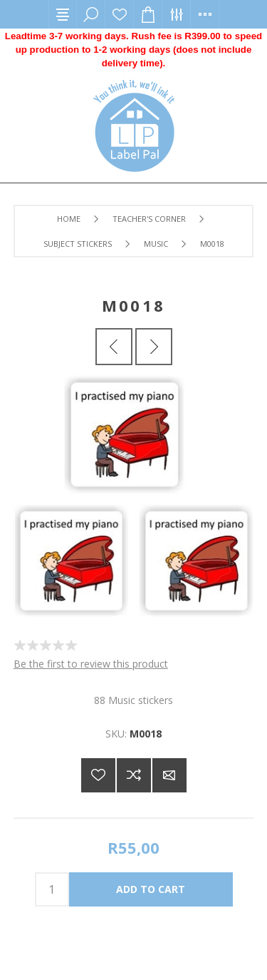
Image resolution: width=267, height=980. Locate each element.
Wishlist (120, 14)
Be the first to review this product (91, 664)
